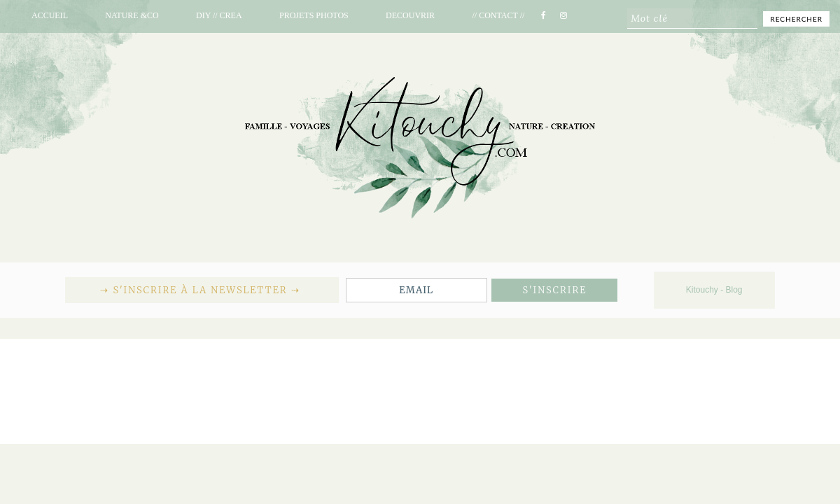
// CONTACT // (498, 15)
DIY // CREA (219, 15)
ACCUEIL (50, 15)
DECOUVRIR (410, 15)
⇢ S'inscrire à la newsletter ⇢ (202, 290)
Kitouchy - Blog (714, 290)
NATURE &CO (132, 15)
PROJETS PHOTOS (314, 15)
